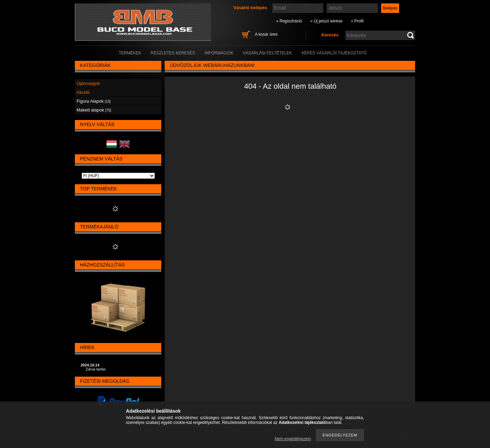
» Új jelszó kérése (326, 21)
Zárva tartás (96, 369)
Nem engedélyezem (293, 439)
